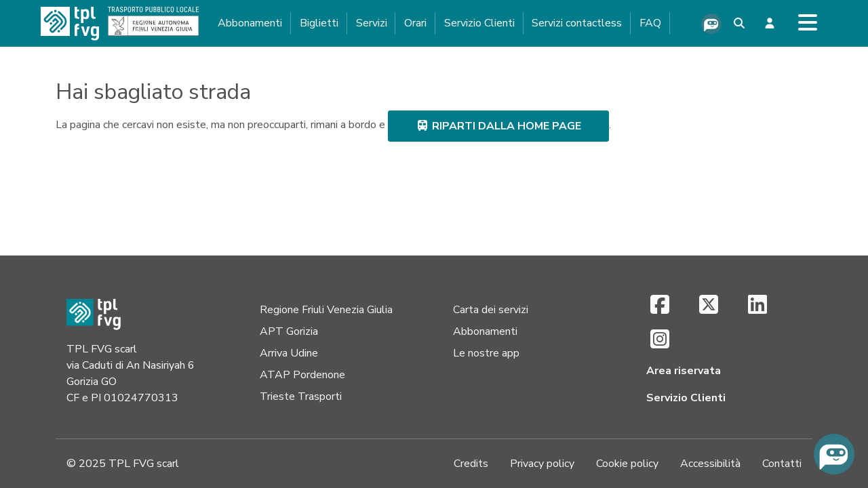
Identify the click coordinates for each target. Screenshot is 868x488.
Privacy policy (542, 464)
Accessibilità (710, 464)
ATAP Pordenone (302, 375)
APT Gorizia (289, 331)
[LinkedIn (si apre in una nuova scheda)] (757, 305)
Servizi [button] (372, 23)
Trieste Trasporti (301, 396)
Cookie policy (627, 464)
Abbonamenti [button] (250, 23)
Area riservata (684, 371)
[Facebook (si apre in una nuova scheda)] (660, 305)
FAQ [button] (650, 23)
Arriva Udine (289, 353)
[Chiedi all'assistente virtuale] (711, 24)
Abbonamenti (485, 331)
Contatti (782, 464)
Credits (471, 464)
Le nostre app (486, 353)
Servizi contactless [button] (577, 23)
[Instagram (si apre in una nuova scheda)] (660, 340)
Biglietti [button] (319, 23)
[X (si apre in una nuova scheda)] (709, 305)
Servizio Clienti (479, 23)
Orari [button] (415, 23)
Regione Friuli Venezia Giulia (326, 310)
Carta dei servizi (491, 310)
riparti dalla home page (498, 126)
